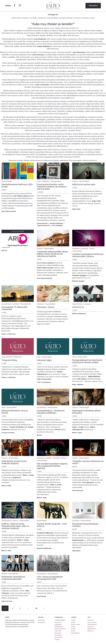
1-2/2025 (40, 192)
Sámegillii (33, 18)
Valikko (8, 6)
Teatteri (64, 458)
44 (36, 608)
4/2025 (73, 629)
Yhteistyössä (6, 247)
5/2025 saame (76, 624)
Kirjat (39, 357)
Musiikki (49, 458)
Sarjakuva (26, 18)
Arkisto (92, 18)
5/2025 (4, 190)
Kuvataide (76, 521)
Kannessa (40, 304)
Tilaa (93, 6)
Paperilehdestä (52, 18)
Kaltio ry (91, 631)
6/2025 (75, 467)
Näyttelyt (69, 18)
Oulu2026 (62, 18)
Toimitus (91, 627)
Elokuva (75, 181)
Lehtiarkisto (75, 633)
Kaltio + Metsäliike (43, 181)
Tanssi (92, 248)
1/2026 (75, 188)
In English (77, 18)
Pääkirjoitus (42, 18)
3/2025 (73, 631)
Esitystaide (85, 18)
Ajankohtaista (6, 304)
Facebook (41, 620)
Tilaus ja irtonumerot (92, 621)
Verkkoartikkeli (16, 18)
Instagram (42, 622)
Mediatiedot (92, 629)
